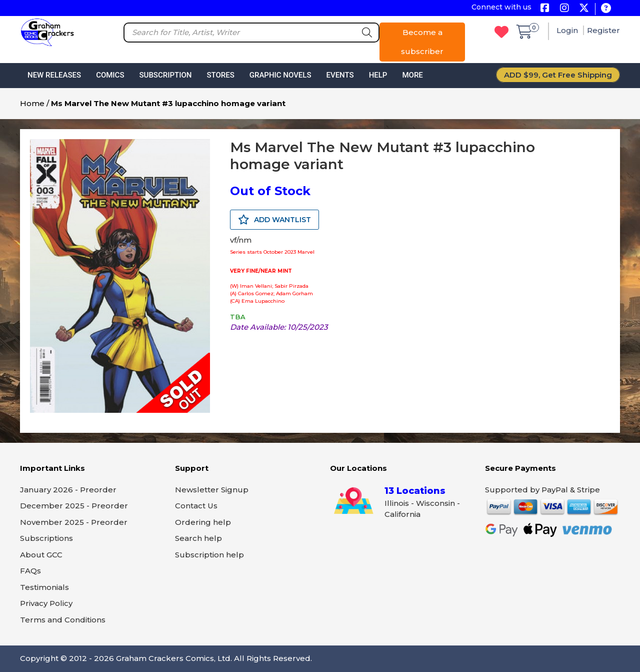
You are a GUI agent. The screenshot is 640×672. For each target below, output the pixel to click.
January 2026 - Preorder (68, 490)
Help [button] (378, 75)
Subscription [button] (166, 75)
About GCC (41, 555)
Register (603, 30)
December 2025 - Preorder (74, 506)
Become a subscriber (422, 42)
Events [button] (340, 75)
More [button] (412, 75)
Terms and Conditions (63, 620)
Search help (198, 538)
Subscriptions (46, 538)
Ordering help (203, 522)
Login (568, 30)
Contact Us (196, 506)
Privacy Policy (46, 603)
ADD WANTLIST (274, 220)
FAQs (30, 571)
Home (32, 103)
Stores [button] (220, 75)
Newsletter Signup (212, 490)
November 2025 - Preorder (74, 522)
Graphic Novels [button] (280, 75)
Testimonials (44, 587)
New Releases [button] (54, 75)
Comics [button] (110, 75)
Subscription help (209, 555)
